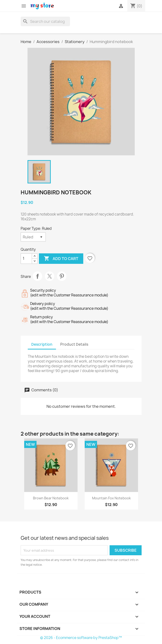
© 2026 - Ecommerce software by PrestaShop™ (81, 638)
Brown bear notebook (51, 498)
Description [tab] (42, 344)
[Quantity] (26, 259)
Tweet (50, 276)
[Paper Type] (33, 237)
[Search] (45, 21)
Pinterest (62, 276)
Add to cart (61, 259)
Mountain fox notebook (111, 498)
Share (37, 276)
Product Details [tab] (74, 344)
